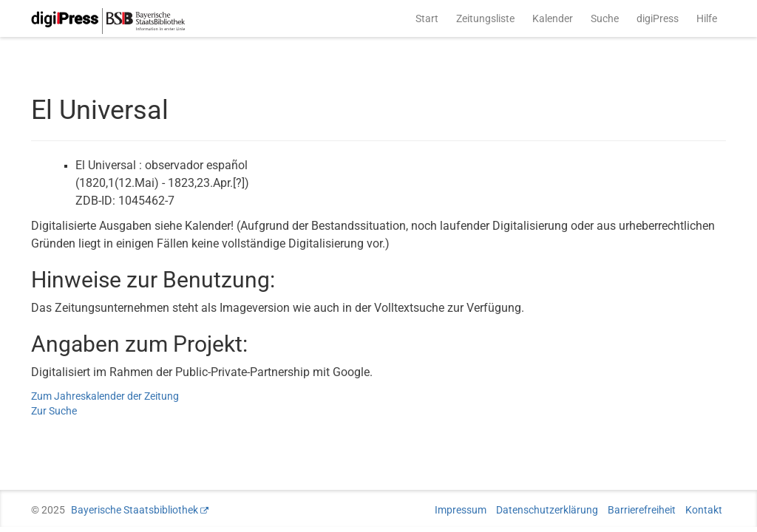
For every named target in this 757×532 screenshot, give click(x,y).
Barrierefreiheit (642, 510)
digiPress (658, 18)
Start (427, 18)
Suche (605, 18)
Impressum (461, 510)
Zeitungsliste (485, 18)
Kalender (553, 18)
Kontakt (704, 510)
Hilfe (707, 18)
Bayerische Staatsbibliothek (135, 510)
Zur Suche (54, 411)
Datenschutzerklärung (547, 510)
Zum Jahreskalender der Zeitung (105, 396)
